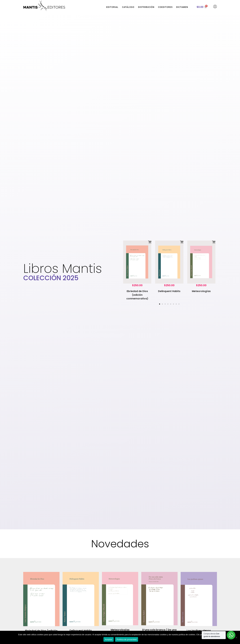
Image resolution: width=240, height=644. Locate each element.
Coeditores (165, 7)
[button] (124, 269)
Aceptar (109, 639)
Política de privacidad (127, 639)
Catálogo (128, 7)
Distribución (146, 7)
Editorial (112, 7)
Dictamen (182, 7)
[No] (236, 637)
